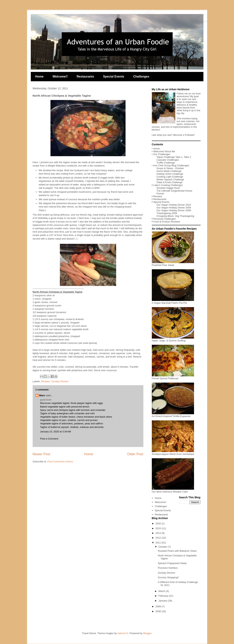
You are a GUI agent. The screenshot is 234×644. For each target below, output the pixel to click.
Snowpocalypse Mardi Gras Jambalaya (173, 453)
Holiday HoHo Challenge (170, 174)
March (162, 591)
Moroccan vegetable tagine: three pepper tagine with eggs (72, 403)
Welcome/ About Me (164, 151)
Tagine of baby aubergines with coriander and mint (67, 413)
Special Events (114, 76)
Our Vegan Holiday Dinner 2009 (174, 208)
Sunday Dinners (60, 381)
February (164, 596)
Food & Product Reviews (167, 222)
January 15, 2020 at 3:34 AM (56, 432)
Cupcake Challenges (168, 160)
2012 (159, 538)
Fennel (160, 194)
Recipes (46, 381)
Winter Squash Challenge (170, 179)
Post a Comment (49, 439)
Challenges (141, 76)
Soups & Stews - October (170, 168)
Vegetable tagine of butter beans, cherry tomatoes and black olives (76, 417)
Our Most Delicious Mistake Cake (173, 490)
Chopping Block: (166, 216)
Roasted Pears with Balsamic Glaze (177, 551)
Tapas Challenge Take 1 (170, 157)
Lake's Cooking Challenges (168, 185)
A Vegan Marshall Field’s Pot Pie (173, 301)
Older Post (135, 454)
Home (39, 76)
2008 (159, 611)
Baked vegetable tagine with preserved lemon (65, 407)
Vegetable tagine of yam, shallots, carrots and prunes (69, 420)
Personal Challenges (165, 219)
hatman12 (123, 633)
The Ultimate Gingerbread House (174, 191)
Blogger (147, 633)
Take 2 (187, 157)
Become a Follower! (184, 135)
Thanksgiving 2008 (167, 213)
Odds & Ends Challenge (170, 182)
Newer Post (41, 454)
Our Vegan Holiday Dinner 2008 (174, 210)
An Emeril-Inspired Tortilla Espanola (173, 415)
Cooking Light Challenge (170, 177)
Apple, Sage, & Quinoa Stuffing (173, 339)
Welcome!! (60, 76)
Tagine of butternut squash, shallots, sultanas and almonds (72, 427)
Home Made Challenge (169, 171)
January (163, 601)
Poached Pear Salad (173, 264)
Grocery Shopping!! (168, 577)
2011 (159, 543)
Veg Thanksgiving (184, 216)
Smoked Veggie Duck (168, 188)
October (163, 547)
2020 (159, 523)
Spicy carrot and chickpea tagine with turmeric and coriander (73, 410)
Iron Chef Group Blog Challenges (171, 165)
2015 (159, 528)
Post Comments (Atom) (60, 462)
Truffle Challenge (166, 163)
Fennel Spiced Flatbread (173, 377)
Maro (42, 395)
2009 (159, 606)
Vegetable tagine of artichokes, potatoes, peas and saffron (72, 423)
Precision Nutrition (168, 568)
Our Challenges (162, 154)
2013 (159, 533)
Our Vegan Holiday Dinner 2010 (174, 205)
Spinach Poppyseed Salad (172, 563)
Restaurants (85, 76)
